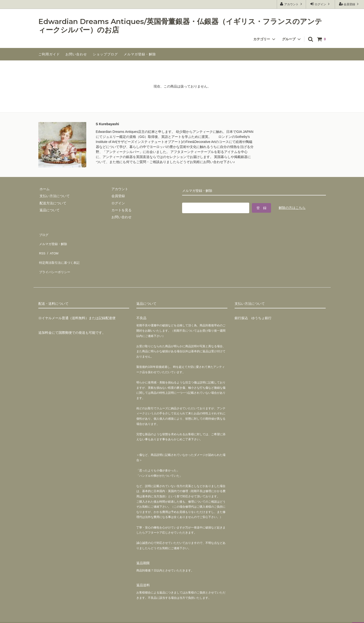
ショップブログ (105, 54)
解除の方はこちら (292, 207)
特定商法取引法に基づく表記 (60, 255)
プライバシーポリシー (55, 262)
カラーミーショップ (15, 617)
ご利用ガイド (49, 54)
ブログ (43, 234)
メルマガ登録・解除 (140, 54)
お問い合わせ (76, 54)
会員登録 (350, 4)
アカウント (292, 4)
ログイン (321, 4)
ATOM (52, 248)
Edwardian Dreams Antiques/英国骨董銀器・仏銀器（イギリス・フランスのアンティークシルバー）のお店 (180, 26)
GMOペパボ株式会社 (79, 617)
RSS (42, 248)
